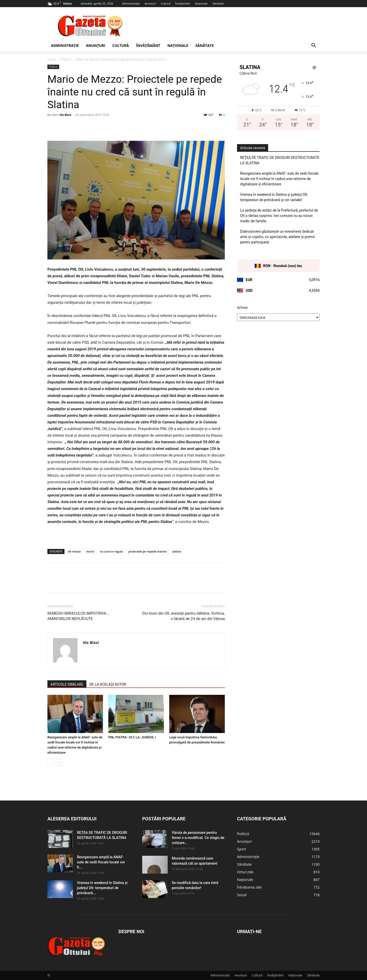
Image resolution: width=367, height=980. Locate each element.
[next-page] (59, 763)
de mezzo (74, 551)
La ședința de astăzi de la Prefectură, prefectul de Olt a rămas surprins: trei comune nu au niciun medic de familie (279, 216)
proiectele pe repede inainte (148, 551)
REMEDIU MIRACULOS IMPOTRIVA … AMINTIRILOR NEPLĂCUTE (79, 616)
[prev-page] (51, 763)
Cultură (166, 3)
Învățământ (183, 3)
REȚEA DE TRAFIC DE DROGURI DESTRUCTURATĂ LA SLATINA (280, 160)
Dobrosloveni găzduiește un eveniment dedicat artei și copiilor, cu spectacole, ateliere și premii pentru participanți (277, 237)
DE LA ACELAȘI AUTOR (108, 684)
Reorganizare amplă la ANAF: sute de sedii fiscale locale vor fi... (101, 862)
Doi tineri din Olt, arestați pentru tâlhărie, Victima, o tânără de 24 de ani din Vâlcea (183, 616)
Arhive (242, 307)
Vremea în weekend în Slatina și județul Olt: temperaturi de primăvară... (102, 888)
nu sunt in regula (111, 551)
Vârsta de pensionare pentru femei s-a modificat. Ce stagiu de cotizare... (198, 838)
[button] (313, 46)
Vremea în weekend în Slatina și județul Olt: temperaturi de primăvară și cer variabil (274, 197)
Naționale (201, 3)
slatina (177, 551)
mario (90, 551)
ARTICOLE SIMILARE (67, 684)
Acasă (51, 59)
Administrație (131, 3)
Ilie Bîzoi (65, 115)
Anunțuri (150, 3)
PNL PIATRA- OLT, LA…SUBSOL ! (132, 737)
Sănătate (218, 3)
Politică (66, 59)
